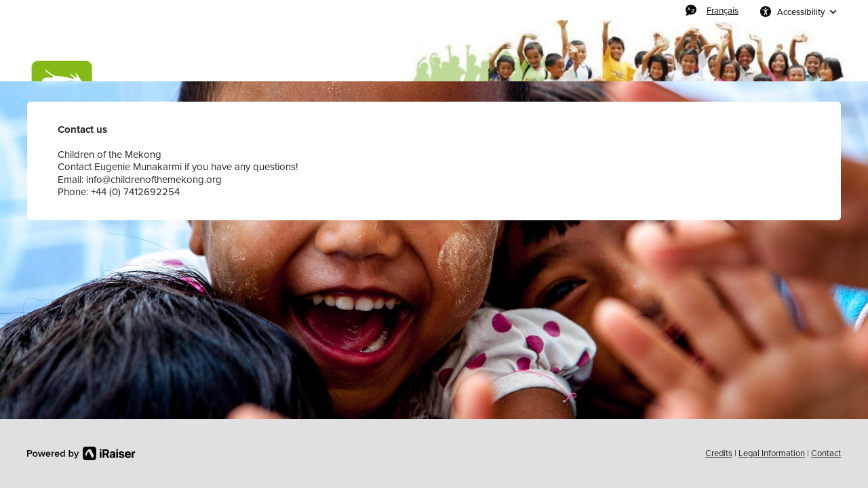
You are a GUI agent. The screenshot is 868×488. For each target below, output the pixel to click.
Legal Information (772, 453)
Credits (719, 453)
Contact (826, 453)
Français (723, 10)
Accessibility (801, 12)
